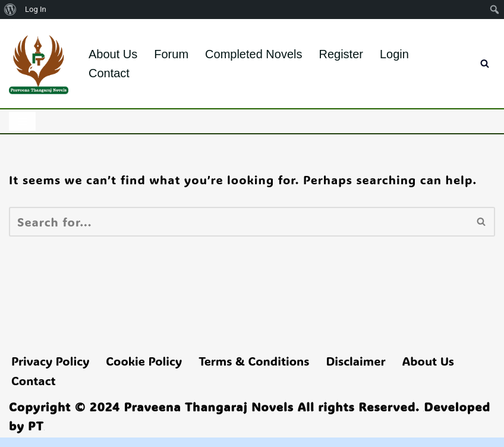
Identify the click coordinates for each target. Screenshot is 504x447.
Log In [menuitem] (36, 9)
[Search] (485, 63)
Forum (171, 54)
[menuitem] (10, 10)
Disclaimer (355, 361)
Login (394, 54)
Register (341, 54)
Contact (109, 73)
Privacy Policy (50, 361)
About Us (113, 54)
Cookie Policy (144, 361)
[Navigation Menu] (22, 121)
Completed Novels (253, 54)
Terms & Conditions (254, 361)
